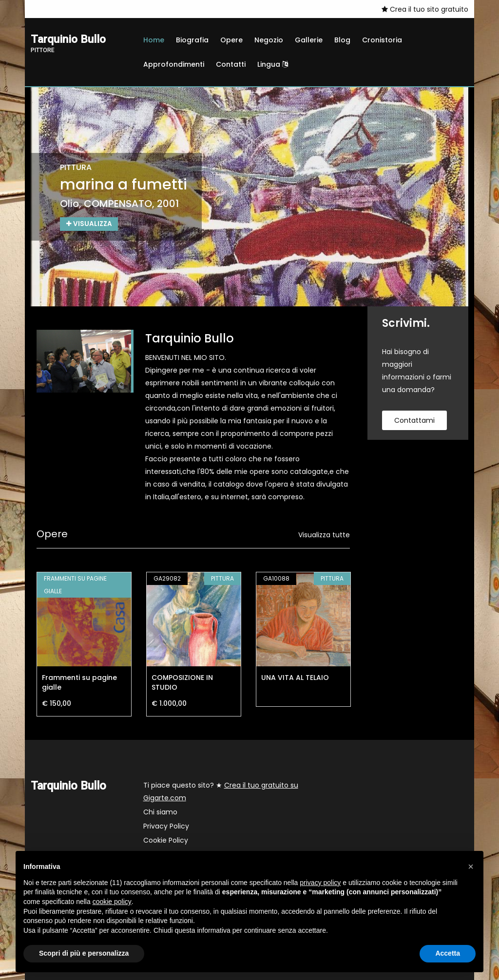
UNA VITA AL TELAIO (295, 678)
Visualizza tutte (324, 535)
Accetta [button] (448, 953)
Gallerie (309, 40)
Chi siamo (160, 812)
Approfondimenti (174, 64)
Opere (231, 40)
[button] (471, 867)
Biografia (192, 40)
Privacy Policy (166, 826)
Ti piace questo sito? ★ (221, 792)
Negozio (269, 40)
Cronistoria (382, 40)
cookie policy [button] (112, 902)
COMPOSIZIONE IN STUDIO (182, 682)
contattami (414, 420)
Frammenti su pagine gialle (79, 682)
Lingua (273, 64)
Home (154, 40)
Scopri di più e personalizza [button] (84, 953)
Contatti (231, 64)
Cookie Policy (166, 840)
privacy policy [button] (320, 883)
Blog (342, 40)
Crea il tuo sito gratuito (425, 9)
